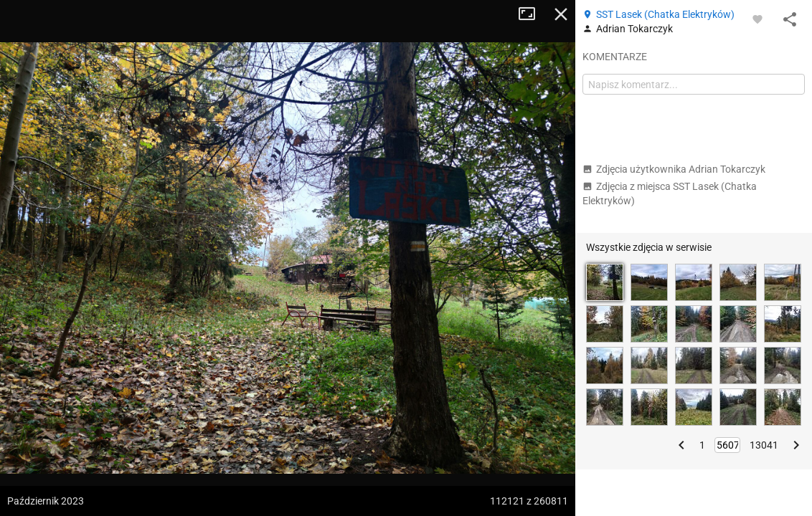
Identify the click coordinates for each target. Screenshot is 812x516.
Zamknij (561, 14)
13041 (764, 445)
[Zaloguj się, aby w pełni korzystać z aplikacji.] (757, 19)
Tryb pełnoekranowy (532, 14)
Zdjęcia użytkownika (674, 169)
